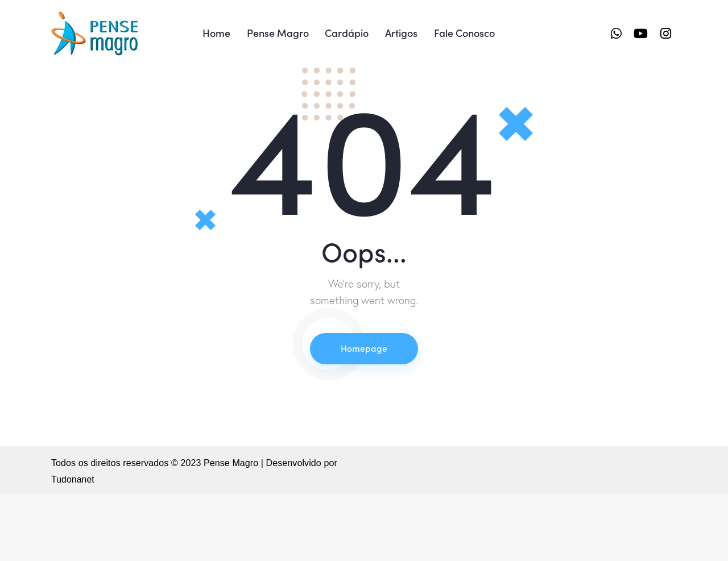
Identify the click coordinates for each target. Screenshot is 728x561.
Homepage (364, 415)
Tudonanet (73, 547)
